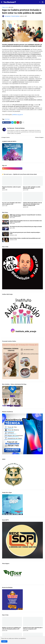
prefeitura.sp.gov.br (18, 115)
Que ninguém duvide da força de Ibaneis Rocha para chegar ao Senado (26, 227)
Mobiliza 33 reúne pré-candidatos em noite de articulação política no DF (11, 628)
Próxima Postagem (39, 137)
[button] (2, 2)
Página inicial (5, 7)
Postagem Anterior (6, 137)
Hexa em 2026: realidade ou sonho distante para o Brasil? (32, 188)
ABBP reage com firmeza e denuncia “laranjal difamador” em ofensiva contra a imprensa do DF (25, 215)
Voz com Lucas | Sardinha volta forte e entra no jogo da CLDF (12, 203)
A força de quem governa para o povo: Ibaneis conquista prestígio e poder (25, 233)
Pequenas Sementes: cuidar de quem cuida (11, 188)
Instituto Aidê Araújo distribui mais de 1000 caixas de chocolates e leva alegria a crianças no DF (32, 204)
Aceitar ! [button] (4, 641)
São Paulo (11, 7)
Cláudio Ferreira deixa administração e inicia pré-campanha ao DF (33, 628)
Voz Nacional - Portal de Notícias (16, 128)
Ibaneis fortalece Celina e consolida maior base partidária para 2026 (25, 238)
